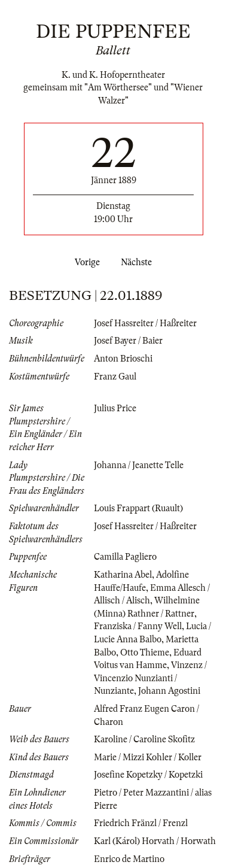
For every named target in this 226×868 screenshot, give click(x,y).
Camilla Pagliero (125, 557)
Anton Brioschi (123, 359)
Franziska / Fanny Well (138, 626)
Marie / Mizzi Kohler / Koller (148, 757)
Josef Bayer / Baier (128, 341)
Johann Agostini (169, 691)
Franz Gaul (115, 377)
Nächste (139, 262)
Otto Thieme (145, 652)
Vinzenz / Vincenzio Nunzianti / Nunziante (150, 678)
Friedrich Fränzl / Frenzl (141, 823)
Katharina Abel (123, 575)
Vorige (85, 262)
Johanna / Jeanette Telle (139, 465)
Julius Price (115, 408)
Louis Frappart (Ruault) (138, 508)
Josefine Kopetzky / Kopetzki (148, 775)
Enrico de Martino (129, 859)
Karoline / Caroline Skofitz (144, 739)
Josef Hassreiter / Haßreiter (145, 323)
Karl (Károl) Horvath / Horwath (155, 841)
